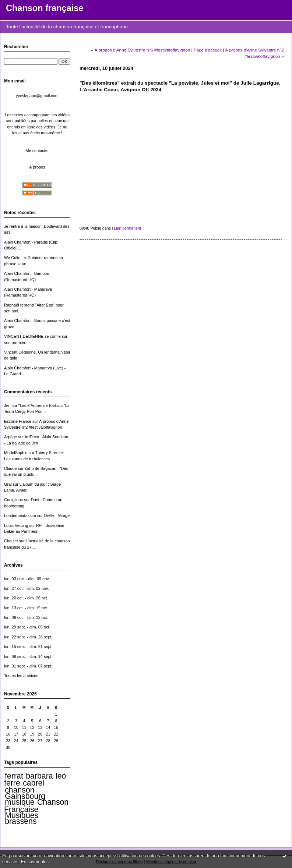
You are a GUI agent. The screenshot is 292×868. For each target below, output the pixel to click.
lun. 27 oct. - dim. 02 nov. (27, 588)
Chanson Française (36, 806)
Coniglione (14, 500)
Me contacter (37, 150)
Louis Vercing (16, 525)
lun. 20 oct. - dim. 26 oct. (26, 598)
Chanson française (45, 8)
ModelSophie (16, 453)
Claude (10, 468)
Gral (8, 484)
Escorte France (18, 421)
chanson (20, 790)
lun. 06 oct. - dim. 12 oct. (26, 617)
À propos (37, 167)
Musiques (22, 815)
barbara (39, 776)
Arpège (10, 437)
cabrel (34, 783)
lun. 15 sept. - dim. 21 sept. (28, 646)
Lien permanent (127, 228)
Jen (7, 405)
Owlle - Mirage (57, 516)
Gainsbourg (25, 796)
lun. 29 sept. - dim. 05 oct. (27, 627)
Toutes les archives (21, 676)
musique (20, 802)
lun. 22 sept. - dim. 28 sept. (28, 637)
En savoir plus (35, 862)
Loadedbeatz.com (20, 516)
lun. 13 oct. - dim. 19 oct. (26, 608)
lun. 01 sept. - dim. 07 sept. (28, 666)
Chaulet (11, 541)
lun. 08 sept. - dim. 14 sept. (28, 656)
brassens (21, 821)
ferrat (14, 776)
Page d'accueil (208, 50)
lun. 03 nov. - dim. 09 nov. (27, 579)
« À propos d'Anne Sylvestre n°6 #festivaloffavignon (140, 50)
